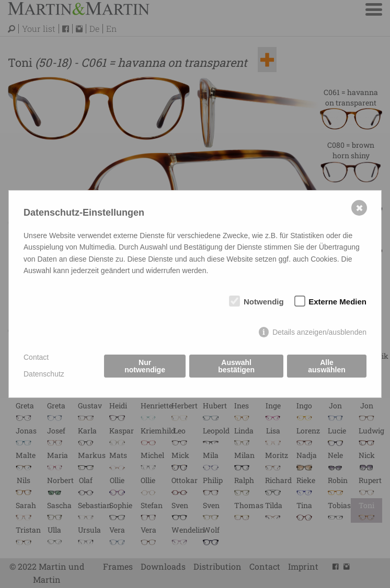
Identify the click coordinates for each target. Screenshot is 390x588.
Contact (36, 357)
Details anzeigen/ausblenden (319, 332)
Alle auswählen (327, 366)
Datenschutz (44, 374)
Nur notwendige (145, 366)
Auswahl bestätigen (236, 366)
